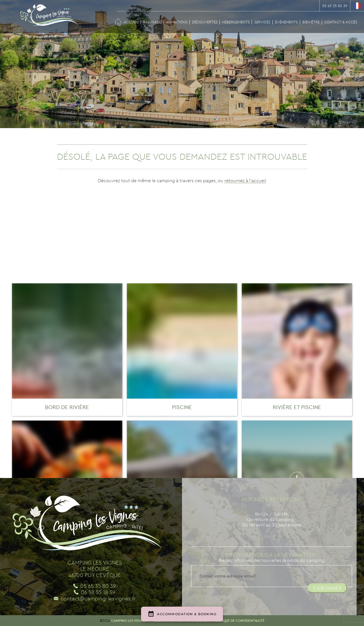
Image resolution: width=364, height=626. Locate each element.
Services (262, 22)
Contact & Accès (341, 22)
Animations (177, 22)
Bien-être (311, 22)
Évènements (286, 22)
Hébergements (236, 22)
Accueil (131, 22)
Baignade (152, 22)
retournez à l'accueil (245, 180)
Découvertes (205, 22)
